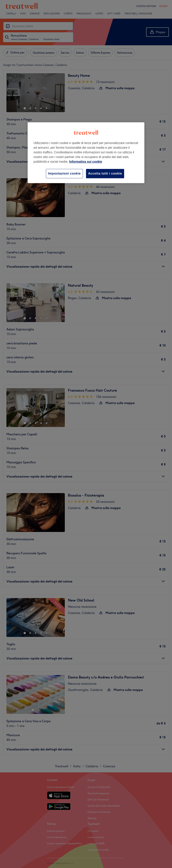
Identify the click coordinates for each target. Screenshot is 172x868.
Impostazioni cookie (64, 173)
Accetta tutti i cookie (105, 173)
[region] (86, 153)
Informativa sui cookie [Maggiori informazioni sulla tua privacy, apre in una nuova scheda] (86, 162)
